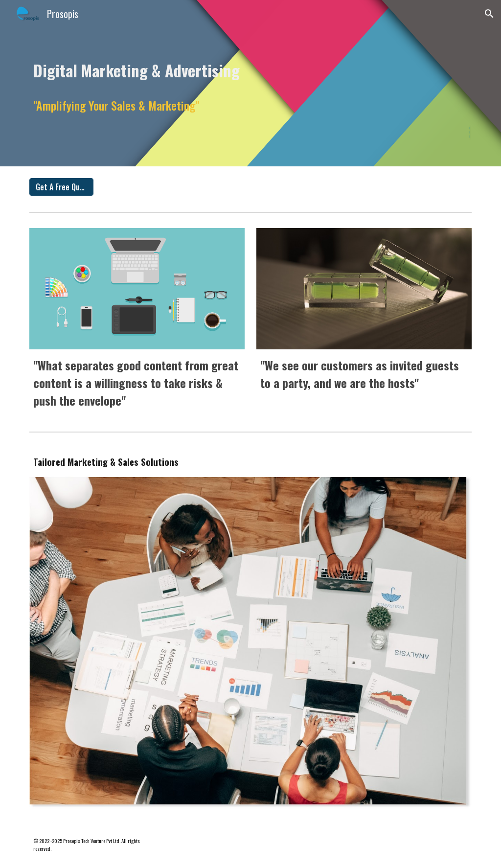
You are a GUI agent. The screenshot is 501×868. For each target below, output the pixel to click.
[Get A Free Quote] (61, 187)
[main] (251, 68)
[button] (489, 14)
